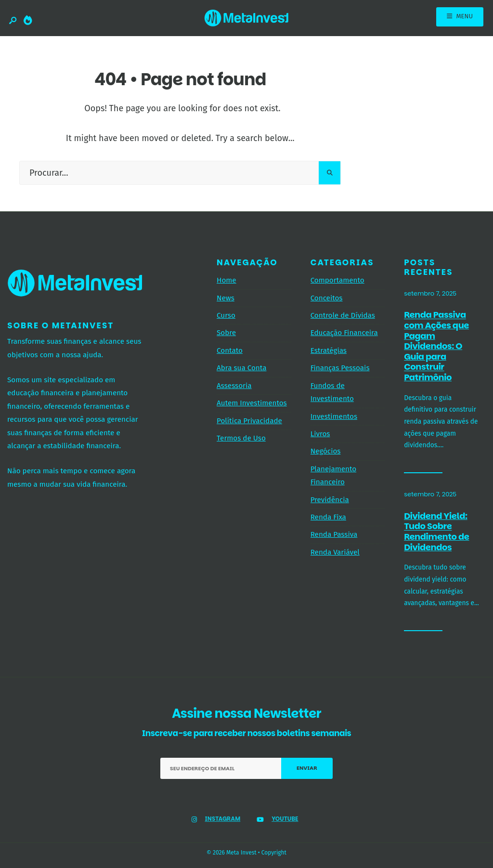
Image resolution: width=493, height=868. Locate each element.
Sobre (226, 333)
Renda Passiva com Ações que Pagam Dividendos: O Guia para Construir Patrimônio (436, 346)
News (226, 298)
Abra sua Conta (241, 368)
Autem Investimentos (252, 403)
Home (227, 280)
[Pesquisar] (330, 173)
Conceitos (327, 298)
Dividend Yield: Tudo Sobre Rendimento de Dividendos (436, 531)
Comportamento (337, 280)
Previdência (330, 500)
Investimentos (334, 416)
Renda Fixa (328, 517)
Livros (320, 434)
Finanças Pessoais (340, 368)
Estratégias (329, 350)
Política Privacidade (249, 421)
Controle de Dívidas (343, 315)
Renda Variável (335, 552)
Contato (230, 350)
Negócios (326, 451)
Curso (226, 315)
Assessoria (234, 386)
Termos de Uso (241, 438)
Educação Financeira (344, 333)
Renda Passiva (334, 534)
